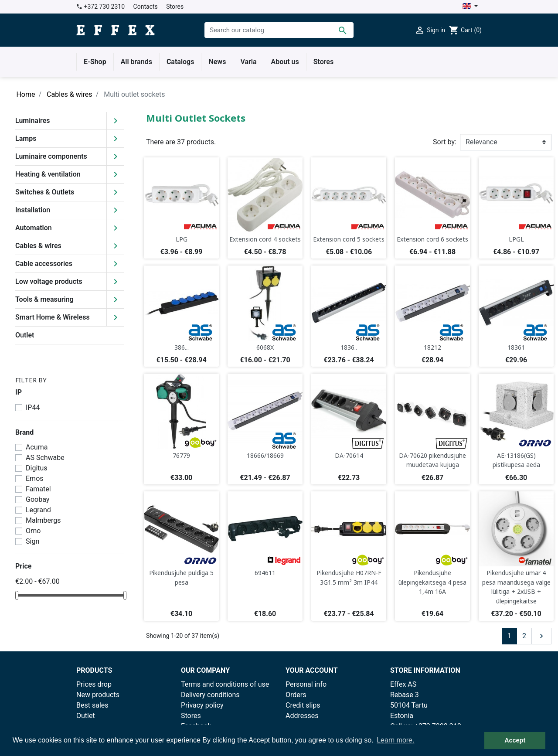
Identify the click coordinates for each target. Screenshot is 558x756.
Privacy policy (202, 705)
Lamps (26, 138)
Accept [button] (515, 740)
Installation (33, 210)
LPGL (516, 239)
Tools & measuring (44, 299)
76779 (181, 455)
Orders (296, 695)
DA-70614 (349, 455)
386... (182, 347)
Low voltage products (49, 281)
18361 (516, 347)
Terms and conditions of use (225, 684)
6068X (265, 347)
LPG (182, 239)
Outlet (25, 335)
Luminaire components (51, 156)
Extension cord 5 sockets (349, 239)
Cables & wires (38, 246)
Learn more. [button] (395, 740)
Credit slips (303, 705)
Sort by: (445, 142)
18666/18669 (265, 455)
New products (98, 695)
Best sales (92, 705)
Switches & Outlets (45, 192)
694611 (265, 573)
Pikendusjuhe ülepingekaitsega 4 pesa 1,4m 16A (432, 582)
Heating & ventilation (48, 174)
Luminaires (33, 121)
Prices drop (94, 684)
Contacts (146, 7)
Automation (34, 228)
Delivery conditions (210, 695)
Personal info (306, 684)
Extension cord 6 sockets (432, 239)
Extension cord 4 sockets (265, 239)
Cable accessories (44, 264)
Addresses (302, 716)
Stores (175, 7)
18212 (432, 347)
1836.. (349, 347)
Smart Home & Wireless (53, 317)
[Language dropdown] (470, 7)
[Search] (279, 30)
